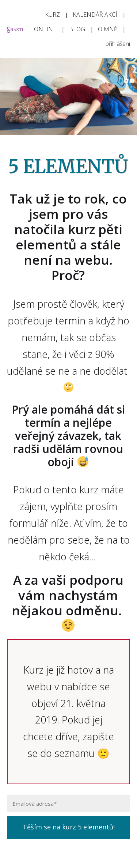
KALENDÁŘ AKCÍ (95, 15)
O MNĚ (108, 29)
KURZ (52, 15)
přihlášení (118, 44)
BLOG (77, 29)
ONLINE (45, 29)
